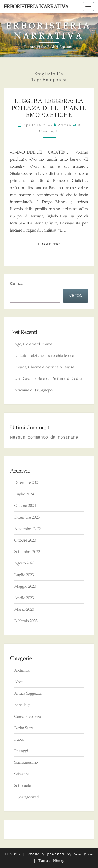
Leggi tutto (51, 244)
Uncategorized (27, 797)
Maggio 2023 (25, 586)
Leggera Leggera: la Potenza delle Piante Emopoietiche (49, 108)
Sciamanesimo (26, 762)
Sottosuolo (23, 785)
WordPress (83, 854)
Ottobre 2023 (25, 540)
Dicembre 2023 (27, 517)
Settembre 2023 (27, 552)
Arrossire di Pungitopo (33, 390)
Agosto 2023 (24, 563)
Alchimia (22, 670)
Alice (19, 682)
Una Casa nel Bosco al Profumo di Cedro (48, 378)
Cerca (16, 284)
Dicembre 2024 (27, 482)
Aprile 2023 (24, 598)
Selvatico (22, 774)
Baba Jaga (22, 705)
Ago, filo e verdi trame (33, 344)
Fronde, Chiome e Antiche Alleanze (44, 367)
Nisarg (59, 861)
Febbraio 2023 (26, 621)
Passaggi (21, 751)
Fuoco (19, 739)
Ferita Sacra (24, 728)
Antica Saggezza (28, 693)
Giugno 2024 (25, 505)
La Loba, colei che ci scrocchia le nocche (47, 356)
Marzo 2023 (24, 609)
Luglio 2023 (24, 575)
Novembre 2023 (28, 529)
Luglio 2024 (24, 494)
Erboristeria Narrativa (36, 7)
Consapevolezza (28, 716)
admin (65, 125)
